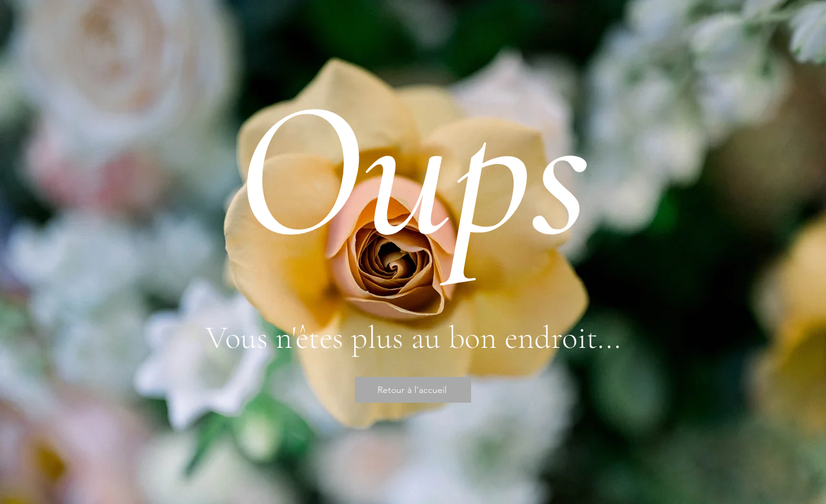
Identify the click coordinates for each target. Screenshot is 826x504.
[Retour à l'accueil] (413, 390)
